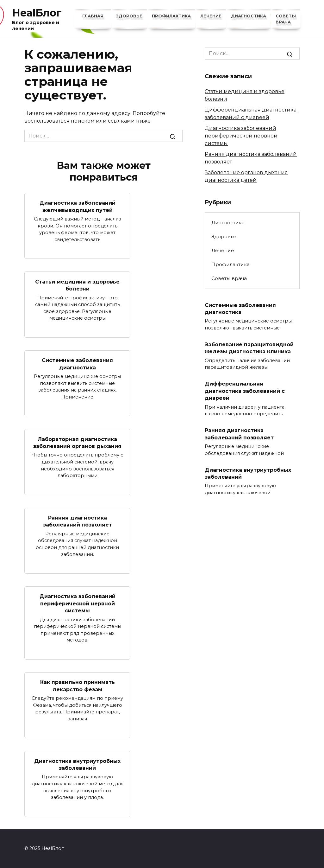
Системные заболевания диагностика (77, 364)
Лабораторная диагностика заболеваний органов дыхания (77, 442)
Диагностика (249, 16)
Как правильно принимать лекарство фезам (78, 686)
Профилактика (171, 16)
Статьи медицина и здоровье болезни (77, 285)
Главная (93, 16)
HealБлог (37, 13)
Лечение (211, 16)
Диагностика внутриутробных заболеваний (77, 764)
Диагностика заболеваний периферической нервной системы (78, 603)
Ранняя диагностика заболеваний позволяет (78, 521)
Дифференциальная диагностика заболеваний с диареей (245, 391)
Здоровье (129, 16)
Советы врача (229, 278)
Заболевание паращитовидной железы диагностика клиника (249, 348)
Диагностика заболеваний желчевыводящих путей (78, 206)
